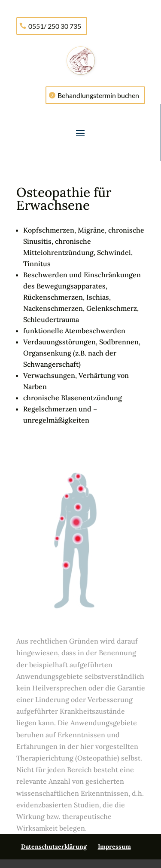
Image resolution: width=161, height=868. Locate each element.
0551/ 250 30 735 (55, 26)
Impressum (114, 847)
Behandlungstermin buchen (98, 95)
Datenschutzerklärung (54, 847)
